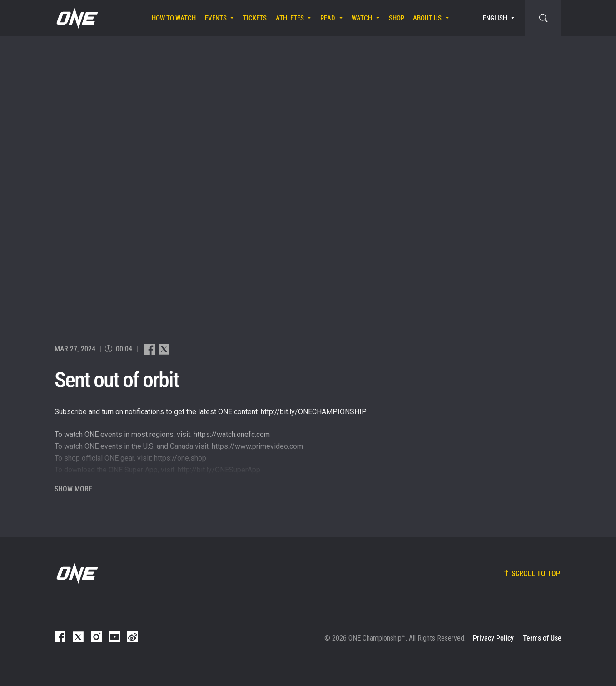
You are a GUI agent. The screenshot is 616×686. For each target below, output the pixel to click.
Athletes (290, 18)
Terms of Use (542, 638)
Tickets (255, 18)
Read (328, 18)
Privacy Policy (493, 638)
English (495, 18)
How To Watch (174, 18)
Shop (397, 18)
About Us (427, 18)
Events (216, 18)
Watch (362, 18)
